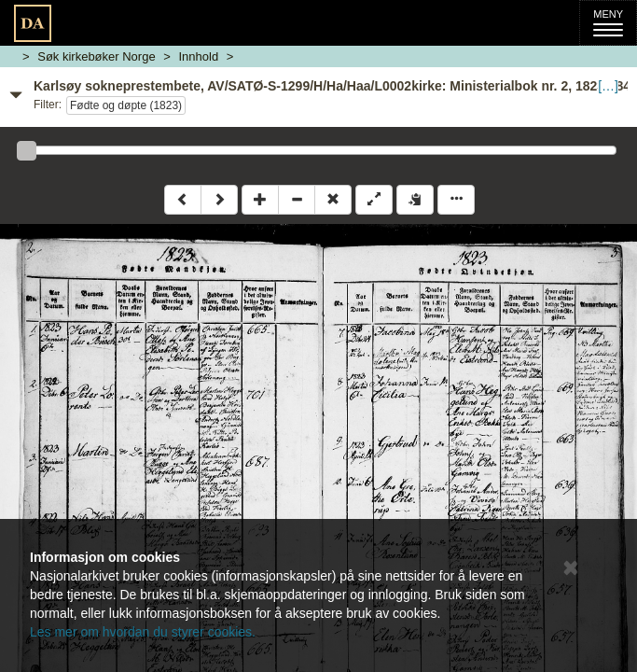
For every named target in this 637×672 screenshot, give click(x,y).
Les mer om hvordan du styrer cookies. (143, 632)
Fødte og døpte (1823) (126, 105)
